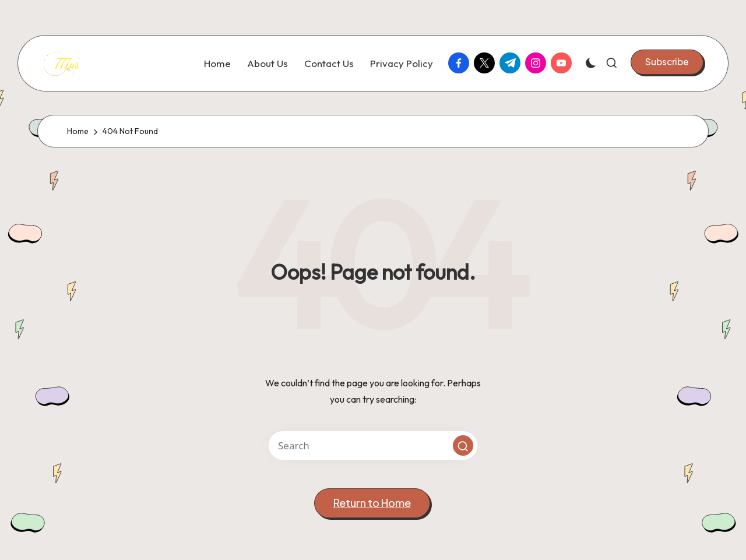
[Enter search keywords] (373, 445)
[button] (667, 62)
